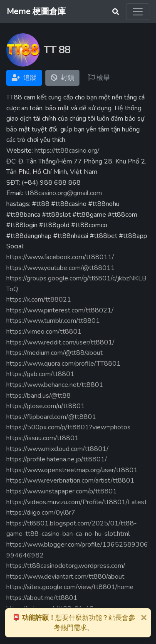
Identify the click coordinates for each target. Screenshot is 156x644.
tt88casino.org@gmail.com (63, 193)
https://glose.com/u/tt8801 (46, 406)
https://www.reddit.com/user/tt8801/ (60, 342)
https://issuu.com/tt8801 (42, 438)
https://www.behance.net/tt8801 (55, 385)
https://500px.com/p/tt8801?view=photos (68, 427)
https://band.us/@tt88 (38, 396)
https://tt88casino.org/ (67, 151)
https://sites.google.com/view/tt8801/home (70, 587)
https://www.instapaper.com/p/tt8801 (62, 491)
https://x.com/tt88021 (39, 300)
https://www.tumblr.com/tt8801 (53, 321)
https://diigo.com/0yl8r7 (41, 513)
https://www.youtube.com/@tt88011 (61, 268)
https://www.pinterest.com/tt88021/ (60, 310)
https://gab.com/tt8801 (40, 374)
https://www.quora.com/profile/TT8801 (63, 364)
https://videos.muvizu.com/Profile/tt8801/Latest (77, 502)
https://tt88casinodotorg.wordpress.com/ (66, 566)
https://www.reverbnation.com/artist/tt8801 (70, 481)
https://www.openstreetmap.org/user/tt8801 (72, 470)
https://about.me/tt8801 (42, 598)
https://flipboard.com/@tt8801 (51, 417)
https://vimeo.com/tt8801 (44, 332)
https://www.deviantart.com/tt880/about (65, 577)
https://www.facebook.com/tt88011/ (60, 257)
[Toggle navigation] (138, 12)
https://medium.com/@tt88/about (54, 353)
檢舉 (99, 78)
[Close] (144, 617)
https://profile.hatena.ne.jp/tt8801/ (57, 459)
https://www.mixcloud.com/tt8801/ (57, 449)
